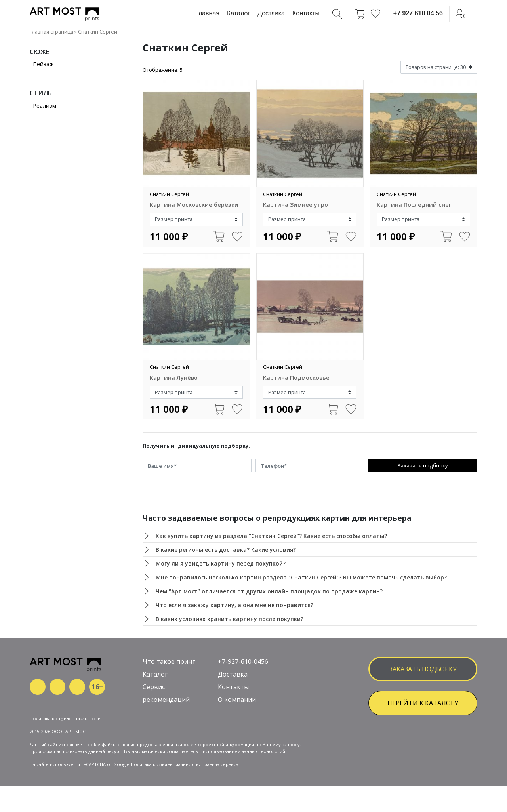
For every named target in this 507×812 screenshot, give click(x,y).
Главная (207, 13)
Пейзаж (43, 64)
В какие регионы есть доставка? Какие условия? (226, 550)
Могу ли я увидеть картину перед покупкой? (221, 563)
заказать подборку (423, 669)
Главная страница (51, 32)
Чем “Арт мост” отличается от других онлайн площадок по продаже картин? (269, 591)
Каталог (238, 13)
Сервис (154, 687)
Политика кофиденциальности (165, 764)
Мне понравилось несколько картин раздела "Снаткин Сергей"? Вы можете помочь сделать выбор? (301, 577)
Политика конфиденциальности (65, 718)
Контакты (306, 13)
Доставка (271, 13)
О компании (237, 700)
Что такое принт (169, 661)
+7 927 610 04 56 (418, 13)
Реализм (45, 106)
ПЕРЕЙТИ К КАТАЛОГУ (423, 703)
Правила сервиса (220, 764)
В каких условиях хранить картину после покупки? (230, 619)
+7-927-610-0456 (243, 661)
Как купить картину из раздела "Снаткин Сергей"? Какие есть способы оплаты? (271, 536)
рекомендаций (166, 700)
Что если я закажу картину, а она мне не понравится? (234, 605)
